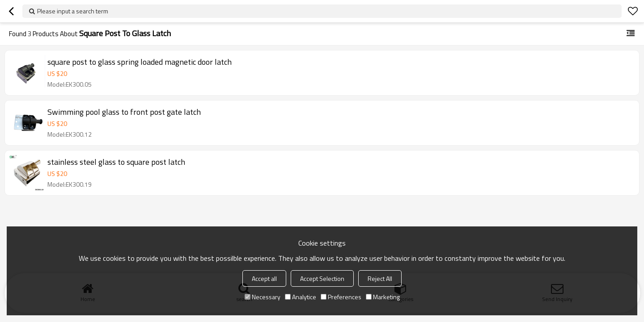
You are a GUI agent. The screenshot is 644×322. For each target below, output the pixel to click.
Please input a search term (73, 11)
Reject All (380, 278)
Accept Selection (322, 278)
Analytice (301, 297)
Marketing (383, 297)
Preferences (341, 297)
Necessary (263, 297)
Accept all (264, 278)
